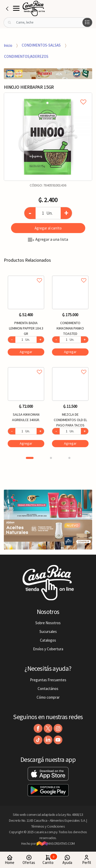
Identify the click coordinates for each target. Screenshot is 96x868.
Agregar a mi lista (48, 96)
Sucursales (48, 631)
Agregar (26, 352)
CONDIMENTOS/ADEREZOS (26, 56)
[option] (48, 137)
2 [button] (51, 458)
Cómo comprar (48, 697)
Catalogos (48, 640)
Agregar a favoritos (26, 275)
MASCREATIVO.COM (56, 843)
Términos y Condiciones (48, 826)
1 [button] (30, 458)
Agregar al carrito (48, 228)
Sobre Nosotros (48, 623)
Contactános (48, 689)
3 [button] (69, 458)
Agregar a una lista (48, 239)
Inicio (8, 45)
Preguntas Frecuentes (48, 680)
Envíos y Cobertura (48, 649)
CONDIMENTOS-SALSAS (41, 45)
